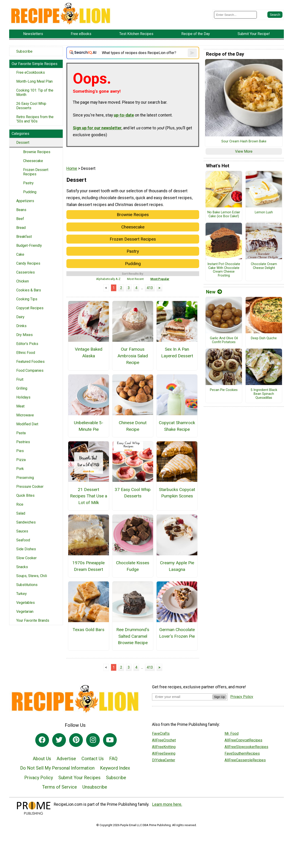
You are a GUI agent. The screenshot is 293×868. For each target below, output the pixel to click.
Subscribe (24, 51)
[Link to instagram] (93, 740)
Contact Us (93, 759)
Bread (21, 228)
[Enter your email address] (182, 697)
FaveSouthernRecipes (242, 753)
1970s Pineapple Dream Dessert (88, 566)
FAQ (113, 759)
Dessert (23, 142)
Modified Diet (27, 424)
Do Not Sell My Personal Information (57, 768)
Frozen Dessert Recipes (36, 172)
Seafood (23, 540)
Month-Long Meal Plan (34, 81)
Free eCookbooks (31, 72)
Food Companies (30, 370)
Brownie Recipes (37, 152)
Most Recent (135, 279)
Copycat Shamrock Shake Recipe (177, 426)
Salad (21, 513)
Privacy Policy (39, 778)
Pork (20, 469)
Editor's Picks (27, 344)
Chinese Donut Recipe (133, 426)
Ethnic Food (26, 353)
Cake (20, 254)
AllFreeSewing (164, 753)
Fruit (20, 379)
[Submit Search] (275, 15)
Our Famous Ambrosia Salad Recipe (133, 356)
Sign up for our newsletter (97, 128)
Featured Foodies (30, 362)
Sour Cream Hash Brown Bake (244, 141)
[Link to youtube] (110, 740)
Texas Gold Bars (88, 630)
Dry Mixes (24, 335)
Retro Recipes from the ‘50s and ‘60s (35, 119)
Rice (20, 504)
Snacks (22, 567)
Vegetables (26, 603)
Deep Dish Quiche (264, 338)
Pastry (28, 183)
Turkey (22, 594)
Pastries (23, 442)
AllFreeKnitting (164, 747)
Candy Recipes (28, 263)
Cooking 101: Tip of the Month (35, 92)
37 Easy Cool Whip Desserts (133, 493)
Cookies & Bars (29, 290)
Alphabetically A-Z (108, 279)
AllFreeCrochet (164, 740)
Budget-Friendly (29, 245)
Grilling (22, 388)
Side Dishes (26, 549)
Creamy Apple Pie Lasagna (177, 566)
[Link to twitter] (59, 740)
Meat (20, 406)
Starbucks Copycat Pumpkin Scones (177, 493)
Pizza (21, 460)
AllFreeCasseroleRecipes (245, 760)
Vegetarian (25, 612)
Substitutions (27, 585)
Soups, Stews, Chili (32, 576)
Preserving (25, 478)
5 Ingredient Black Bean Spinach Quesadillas (264, 394)
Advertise (66, 759)
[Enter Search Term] (235, 15)
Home (72, 168)
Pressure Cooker (30, 487)
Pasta (21, 433)
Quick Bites (25, 495)
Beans (21, 210)
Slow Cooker (26, 558)
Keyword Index (115, 768)
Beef (20, 219)
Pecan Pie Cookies (224, 390)
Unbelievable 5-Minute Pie (89, 426)
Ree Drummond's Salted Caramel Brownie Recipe (133, 636)
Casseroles (26, 272)
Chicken (23, 281)
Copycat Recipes (30, 308)
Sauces (22, 531)
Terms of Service (60, 787)
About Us (42, 759)
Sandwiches (26, 522)
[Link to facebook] (42, 740)
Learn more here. (167, 804)
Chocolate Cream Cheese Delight (264, 266)
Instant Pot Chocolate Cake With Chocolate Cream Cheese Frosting (224, 270)
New (214, 292)
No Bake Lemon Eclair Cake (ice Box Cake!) (224, 214)
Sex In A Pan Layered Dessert (177, 353)
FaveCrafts (161, 734)
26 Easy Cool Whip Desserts (31, 106)
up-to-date (124, 115)
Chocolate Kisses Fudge (133, 566)
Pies (20, 451)
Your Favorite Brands (33, 620)
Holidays (23, 397)
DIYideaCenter (164, 760)
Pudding (30, 192)
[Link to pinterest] (76, 740)
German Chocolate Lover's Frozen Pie (177, 633)
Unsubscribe (95, 787)
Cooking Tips (27, 299)
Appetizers (25, 201)
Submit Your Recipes (79, 778)
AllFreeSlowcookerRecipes (246, 747)
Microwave (25, 415)
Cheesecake (33, 161)
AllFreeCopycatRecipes (243, 740)
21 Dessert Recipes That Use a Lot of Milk (89, 496)
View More (244, 151)
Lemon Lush (264, 212)
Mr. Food (232, 734)
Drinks (21, 326)
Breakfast (24, 237)
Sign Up (219, 697)
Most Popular (160, 279)
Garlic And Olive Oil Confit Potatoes (224, 340)
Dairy (20, 317)
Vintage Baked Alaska (89, 353)
